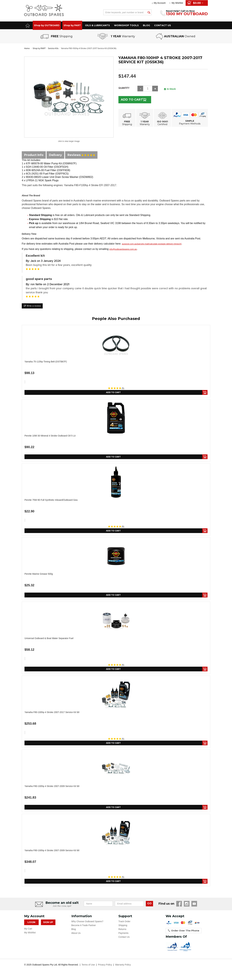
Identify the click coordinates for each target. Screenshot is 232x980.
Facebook (179, 907)
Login (31, 926)
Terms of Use (88, 968)
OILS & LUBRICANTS (97, 25)
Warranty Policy (123, 968)
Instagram (187, 907)
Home (27, 48)
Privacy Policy (105, 968)
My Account (160, 3)
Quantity (124, 88)
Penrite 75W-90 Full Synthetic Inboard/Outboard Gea (51, 501)
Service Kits (56, 48)
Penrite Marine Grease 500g (39, 575)
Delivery (55, 155)
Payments (123, 936)
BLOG (146, 25)
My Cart (28, 932)
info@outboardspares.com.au (123, 249)
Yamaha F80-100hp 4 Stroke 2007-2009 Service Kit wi (52, 789)
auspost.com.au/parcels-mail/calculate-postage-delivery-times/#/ (152, 244)
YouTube (194, 907)
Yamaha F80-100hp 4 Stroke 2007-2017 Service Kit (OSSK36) (94, 48)
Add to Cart (134, 100)
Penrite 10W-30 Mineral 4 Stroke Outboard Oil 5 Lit (50, 436)
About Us (76, 936)
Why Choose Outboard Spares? (87, 925)
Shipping (123, 929)
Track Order (124, 925)
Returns (122, 933)
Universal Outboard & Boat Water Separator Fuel (49, 640)
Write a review (32, 306)
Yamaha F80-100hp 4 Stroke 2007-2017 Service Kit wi (52, 714)
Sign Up (48, 926)
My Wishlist (177, 3)
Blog (74, 933)
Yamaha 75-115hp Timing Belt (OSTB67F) (46, 362)
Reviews (81, 155)
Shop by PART (72, 25)
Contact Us (124, 940)
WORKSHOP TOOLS (126, 25)
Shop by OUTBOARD (47, 25)
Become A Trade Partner (84, 929)
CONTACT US (163, 25)
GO (149, 907)
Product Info (34, 155)
